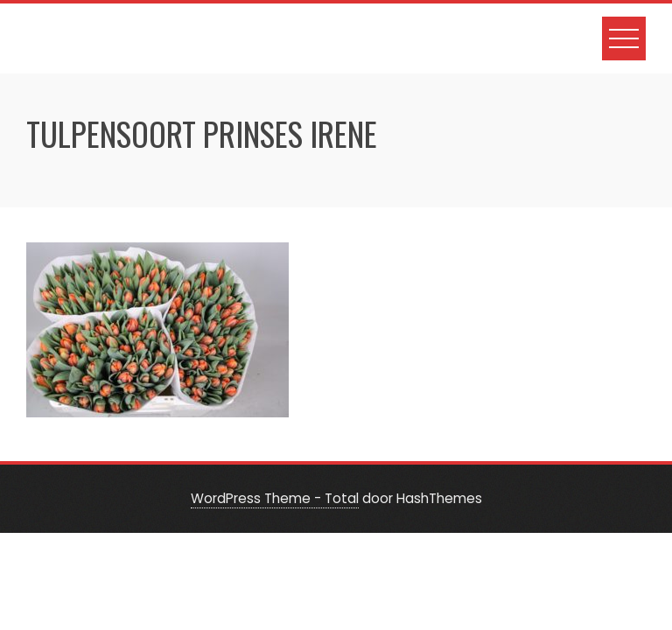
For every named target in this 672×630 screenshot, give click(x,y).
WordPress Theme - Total (275, 498)
